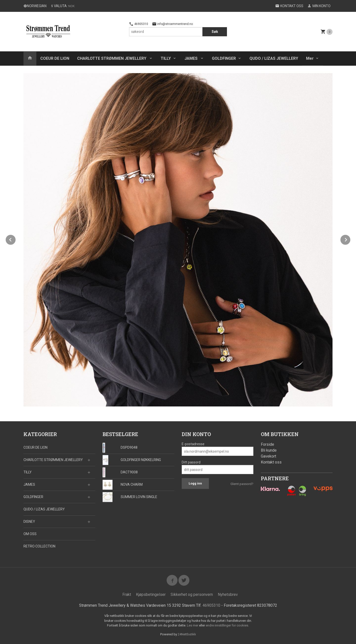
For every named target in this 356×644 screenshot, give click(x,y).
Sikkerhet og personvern (192, 594)
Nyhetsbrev (228, 594)
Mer (310, 58)
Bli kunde (269, 450)
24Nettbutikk (187, 634)
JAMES (191, 58)
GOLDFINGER (224, 58)
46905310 (139, 24)
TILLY (166, 58)
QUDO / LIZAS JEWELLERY (274, 58)
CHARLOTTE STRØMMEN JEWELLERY (112, 58)
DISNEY (29, 522)
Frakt (127, 594)
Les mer (193, 625)
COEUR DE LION (55, 58)
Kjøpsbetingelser (151, 594)
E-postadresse (193, 444)
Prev (16, 239)
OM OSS (30, 534)
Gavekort (268, 456)
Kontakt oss (271, 462)
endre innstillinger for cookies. (227, 625)
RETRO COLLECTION (39, 546)
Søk (215, 32)
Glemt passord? (242, 484)
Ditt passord (191, 462)
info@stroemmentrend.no (172, 24)
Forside (267, 444)
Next (351, 239)
